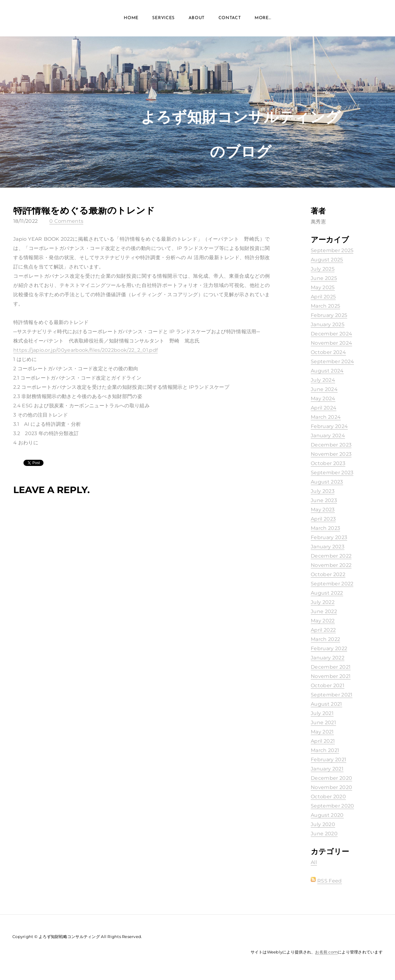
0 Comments (66, 221)
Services (163, 18)
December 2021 (331, 667)
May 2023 (323, 510)
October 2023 (328, 463)
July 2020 (323, 824)
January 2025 (328, 324)
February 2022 (329, 648)
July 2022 (323, 602)
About (197, 18)
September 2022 (332, 584)
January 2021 (327, 769)
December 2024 (331, 334)
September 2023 (332, 473)
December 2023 (331, 445)
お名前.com (326, 952)
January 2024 (328, 436)
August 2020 (327, 815)
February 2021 (328, 760)
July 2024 (323, 380)
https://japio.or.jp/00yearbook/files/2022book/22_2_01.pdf (85, 350)
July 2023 (323, 491)
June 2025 (324, 278)
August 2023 (327, 482)
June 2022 (324, 611)
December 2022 (331, 556)
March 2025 (325, 306)
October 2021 (328, 685)
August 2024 (327, 371)
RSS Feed (330, 881)
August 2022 (327, 593)
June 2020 (324, 834)
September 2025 (332, 250)
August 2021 (326, 704)
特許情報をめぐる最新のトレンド (84, 210)
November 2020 (331, 787)
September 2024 (332, 361)
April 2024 (324, 408)
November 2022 (331, 565)
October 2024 (328, 352)
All (314, 862)
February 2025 (329, 315)
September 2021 (332, 695)
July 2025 (323, 269)
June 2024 (324, 389)
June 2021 (323, 723)
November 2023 (331, 454)
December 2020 (331, 778)
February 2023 (329, 537)
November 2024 (331, 343)
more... (263, 18)
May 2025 (323, 287)
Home (131, 18)
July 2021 (322, 713)
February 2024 (329, 426)
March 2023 (325, 528)
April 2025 (323, 297)
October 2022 (328, 574)
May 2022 (323, 621)
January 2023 (328, 547)
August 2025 (327, 260)
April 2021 (323, 741)
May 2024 (323, 399)
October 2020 (328, 797)
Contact (230, 18)
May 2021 (322, 732)
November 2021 (331, 676)
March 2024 (326, 417)
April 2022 (323, 630)
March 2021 (325, 750)
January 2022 (328, 658)
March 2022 (325, 639)
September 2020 (332, 806)
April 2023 (323, 519)
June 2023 (324, 500)
